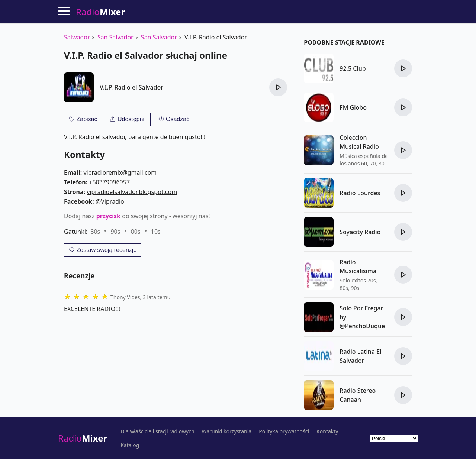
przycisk (108, 216)
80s (95, 232)
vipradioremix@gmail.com (120, 172)
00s (136, 232)
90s (115, 232)
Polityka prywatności (284, 431)
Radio (83, 438)
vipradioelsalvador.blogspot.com (132, 192)
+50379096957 (109, 182)
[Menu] (64, 11)
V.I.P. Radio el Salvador (131, 87)
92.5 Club (353, 68)
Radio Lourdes (360, 193)
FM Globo (353, 107)
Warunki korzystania (227, 431)
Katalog (130, 445)
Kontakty (327, 431)
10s (156, 232)
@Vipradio (110, 201)
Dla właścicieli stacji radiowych (157, 431)
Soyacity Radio (360, 232)
